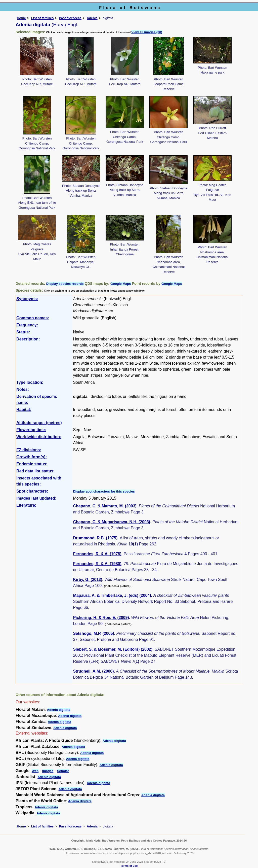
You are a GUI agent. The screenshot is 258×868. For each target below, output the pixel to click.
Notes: (23, 389)
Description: (28, 339)
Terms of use (129, 866)
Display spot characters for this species (104, 491)
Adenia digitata (59, 710)
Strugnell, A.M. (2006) (93, 671)
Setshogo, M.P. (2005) (93, 633)
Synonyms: (27, 299)
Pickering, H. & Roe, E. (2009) (101, 618)
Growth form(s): (32, 457)
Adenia (92, 18)
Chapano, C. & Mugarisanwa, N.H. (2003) (112, 522)
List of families (42, 18)
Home (21, 18)
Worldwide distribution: (39, 437)
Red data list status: (35, 471)
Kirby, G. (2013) (88, 580)
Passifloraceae (70, 18)
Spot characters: (32, 491)
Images (48, 771)
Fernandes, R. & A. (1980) (97, 564)
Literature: (26, 505)
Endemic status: (32, 464)
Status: (23, 332)
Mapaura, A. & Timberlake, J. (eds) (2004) (112, 595)
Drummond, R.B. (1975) (95, 538)
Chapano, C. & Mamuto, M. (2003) (105, 506)
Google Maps (121, 284)
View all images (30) (147, 32)
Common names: (33, 318)
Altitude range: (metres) (39, 423)
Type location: (30, 382)
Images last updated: (36, 498)
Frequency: (27, 325)
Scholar (63, 771)
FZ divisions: (29, 450)
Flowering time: (31, 430)
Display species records (65, 284)
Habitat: (24, 410)
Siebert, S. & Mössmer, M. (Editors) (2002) (113, 649)
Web (35, 771)
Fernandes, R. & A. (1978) (97, 554)
